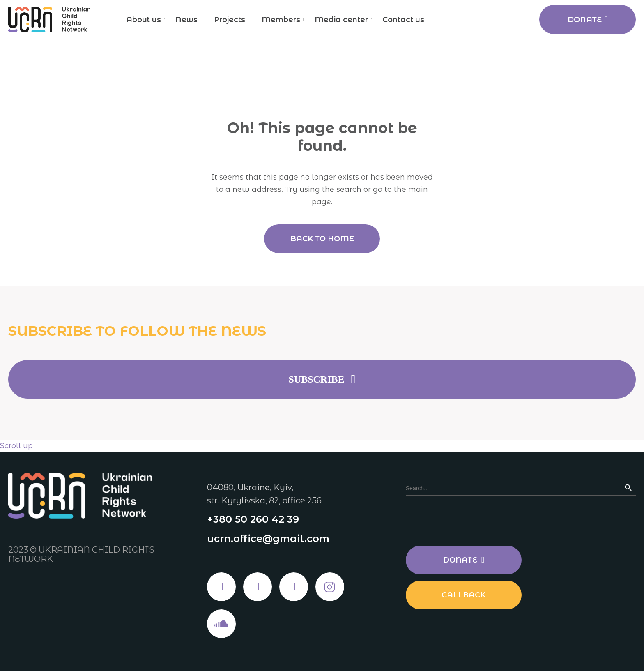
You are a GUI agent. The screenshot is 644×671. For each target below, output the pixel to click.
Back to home (322, 239)
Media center (341, 20)
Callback (463, 595)
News (186, 20)
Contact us (403, 20)
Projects (230, 20)
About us (144, 20)
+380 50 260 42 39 (253, 519)
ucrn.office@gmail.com (268, 538)
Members (281, 20)
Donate (588, 20)
